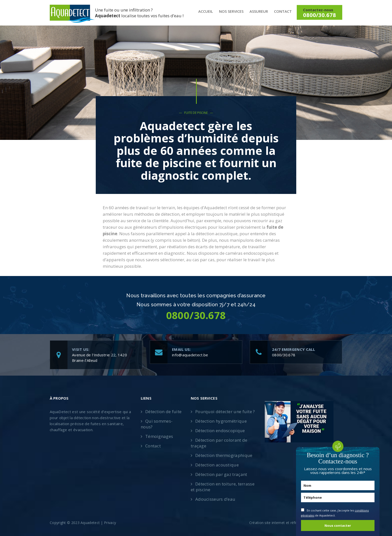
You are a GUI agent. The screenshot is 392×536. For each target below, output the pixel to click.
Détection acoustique (217, 465)
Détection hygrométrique (221, 421)
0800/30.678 (284, 355)
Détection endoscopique (220, 431)
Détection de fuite (163, 412)
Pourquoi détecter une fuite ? (225, 412)
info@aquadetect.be (190, 355)
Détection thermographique (224, 455)
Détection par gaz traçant (221, 474)
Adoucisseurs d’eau (215, 499)
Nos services (231, 11)
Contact (283, 11)
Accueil (206, 11)
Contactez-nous (319, 13)
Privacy (110, 523)
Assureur (259, 11)
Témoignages (159, 436)
